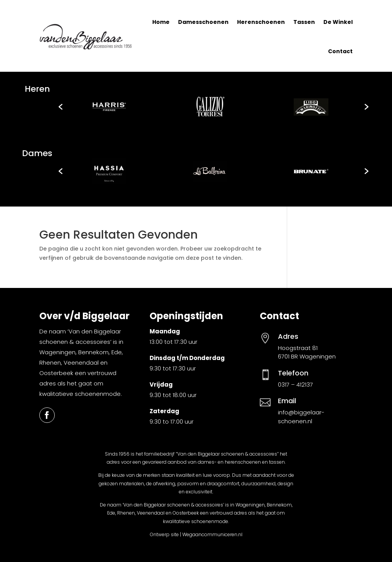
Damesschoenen (203, 22)
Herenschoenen (261, 22)
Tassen (304, 22)
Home (161, 22)
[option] (109, 107)
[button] (61, 107)
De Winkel (338, 22)
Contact (340, 51)
